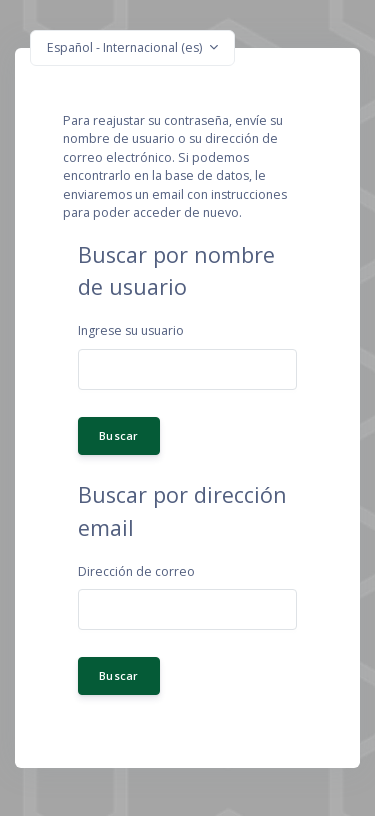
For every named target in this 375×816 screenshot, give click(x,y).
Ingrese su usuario (131, 330)
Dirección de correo (136, 571)
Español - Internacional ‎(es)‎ (126, 47)
